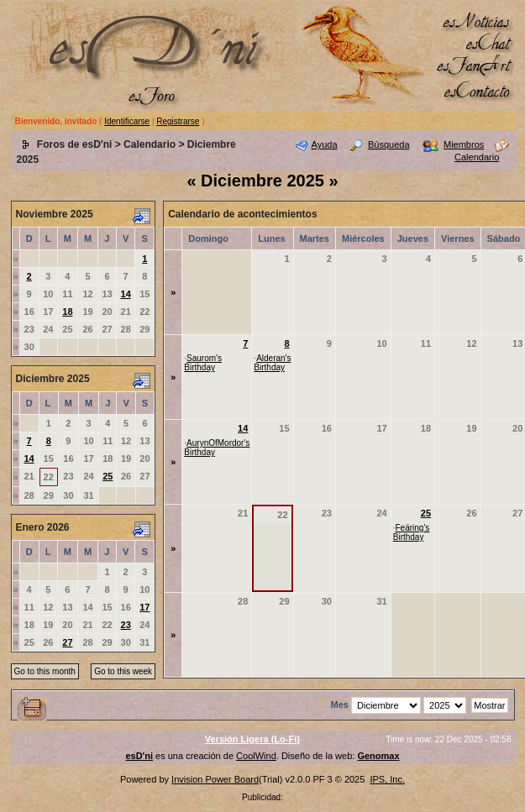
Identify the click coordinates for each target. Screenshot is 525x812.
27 (67, 642)
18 (67, 312)
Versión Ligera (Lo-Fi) (252, 739)
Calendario (150, 144)
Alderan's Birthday (272, 363)
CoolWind (256, 756)
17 (144, 607)
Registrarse (178, 121)
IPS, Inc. (387, 779)
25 (108, 476)
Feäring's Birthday (412, 532)
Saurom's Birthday (203, 363)
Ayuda (325, 144)
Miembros (464, 144)
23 (126, 625)
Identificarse (127, 121)
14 (126, 294)
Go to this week (123, 671)
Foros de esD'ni (75, 144)
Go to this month (45, 671)
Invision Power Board (215, 779)
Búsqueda (389, 144)
